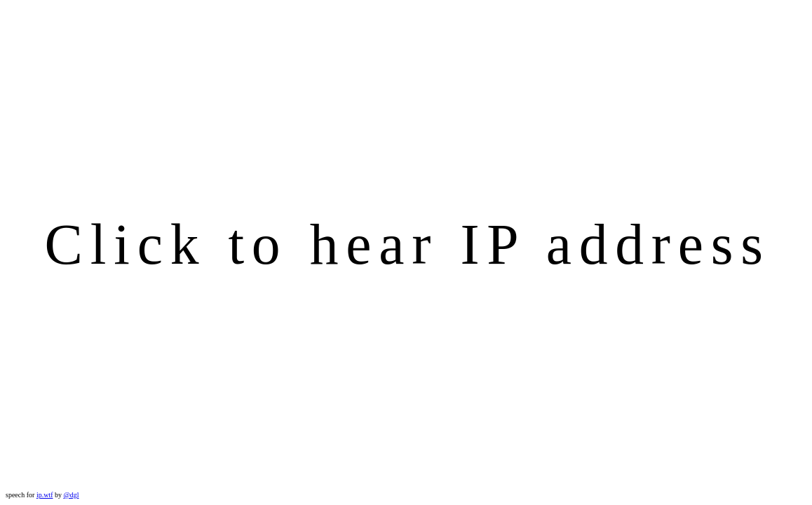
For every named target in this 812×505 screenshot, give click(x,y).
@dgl (71, 495)
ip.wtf (45, 495)
